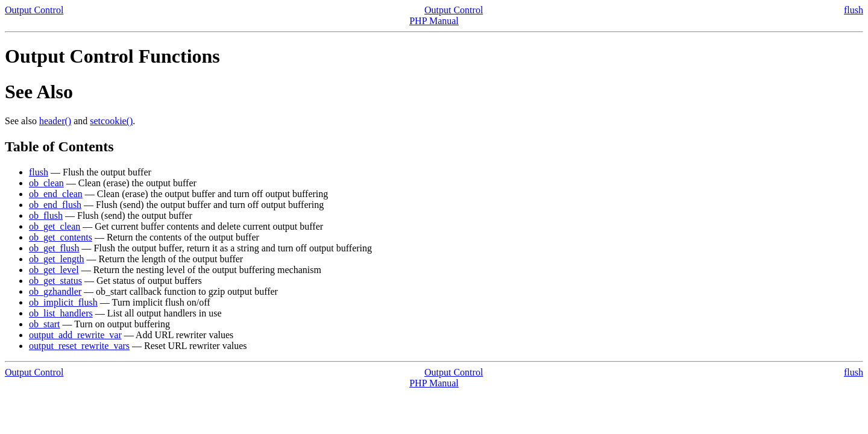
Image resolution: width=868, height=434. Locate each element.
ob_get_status (55, 281)
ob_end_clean (56, 194)
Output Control (34, 10)
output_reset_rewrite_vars (79, 346)
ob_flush (46, 215)
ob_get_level (54, 270)
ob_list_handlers (61, 313)
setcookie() (111, 121)
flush (854, 10)
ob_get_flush (54, 248)
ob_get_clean (55, 226)
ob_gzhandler (55, 291)
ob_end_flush (55, 205)
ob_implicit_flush (63, 302)
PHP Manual (434, 21)
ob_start (45, 324)
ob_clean (46, 183)
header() (55, 121)
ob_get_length (57, 259)
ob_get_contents (61, 237)
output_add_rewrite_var (75, 335)
